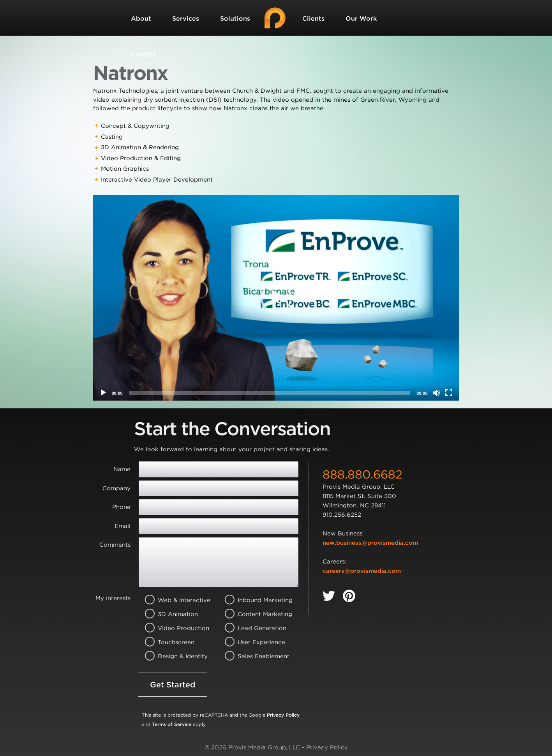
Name (122, 469)
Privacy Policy (283, 715)
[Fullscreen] (449, 393)
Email (123, 526)
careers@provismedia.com (362, 571)
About (141, 19)
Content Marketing (254, 614)
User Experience (254, 642)
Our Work (361, 19)
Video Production (174, 628)
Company (116, 488)
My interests (113, 598)
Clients (313, 19)
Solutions (235, 19)
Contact (144, 54)
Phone (121, 507)
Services (186, 19)
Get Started (173, 685)
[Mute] (436, 393)
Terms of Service (172, 724)
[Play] (103, 393)
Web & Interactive (174, 600)
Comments (115, 545)
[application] (276, 298)
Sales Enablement (254, 656)
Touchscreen (174, 642)
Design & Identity (174, 656)
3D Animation (174, 614)
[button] (276, 298)
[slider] (270, 393)
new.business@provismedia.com (370, 543)
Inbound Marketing (254, 600)
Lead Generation (254, 628)
